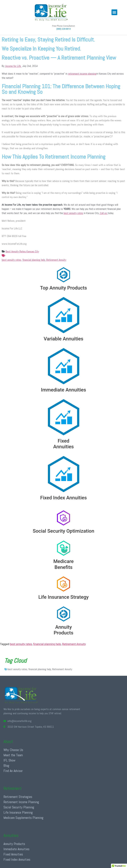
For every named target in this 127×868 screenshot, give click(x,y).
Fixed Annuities (13, 854)
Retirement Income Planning (21, 802)
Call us (103, 213)
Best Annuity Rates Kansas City (22, 251)
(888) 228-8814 (63, 29)
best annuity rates (73, 213)
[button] (114, 12)
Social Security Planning (19, 807)
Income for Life (13, 66)
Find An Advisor (13, 771)
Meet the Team (13, 755)
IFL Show (9, 760)
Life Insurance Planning (18, 812)
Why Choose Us (13, 750)
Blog (6, 766)
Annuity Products (14, 844)
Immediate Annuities (16, 849)
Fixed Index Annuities (17, 859)
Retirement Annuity (56, 260)
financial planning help (34, 260)
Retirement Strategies (18, 797)
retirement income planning (82, 74)
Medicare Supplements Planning (23, 818)
